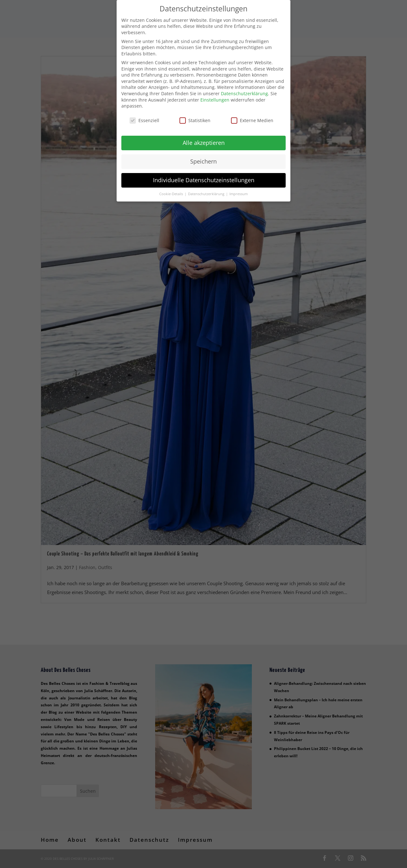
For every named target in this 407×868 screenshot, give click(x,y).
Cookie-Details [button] (172, 189)
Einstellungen (215, 95)
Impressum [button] (239, 189)
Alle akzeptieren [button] (204, 138)
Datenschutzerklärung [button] (207, 189)
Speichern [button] (203, 156)
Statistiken (195, 116)
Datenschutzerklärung (244, 88)
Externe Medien (252, 116)
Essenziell (144, 116)
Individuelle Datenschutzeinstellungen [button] (204, 175)
